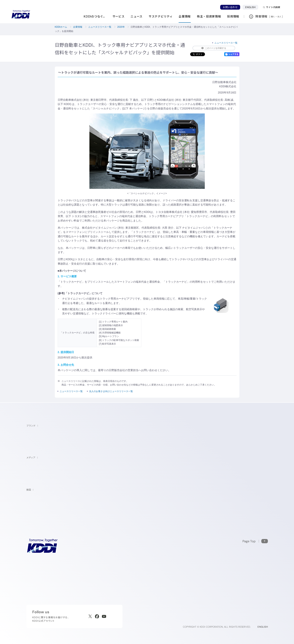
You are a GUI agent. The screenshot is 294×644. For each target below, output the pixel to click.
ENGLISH (250, 7)
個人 (273, 17)
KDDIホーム (61, 27)
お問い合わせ (230, 7)
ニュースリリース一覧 (100, 27)
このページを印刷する (214, 48)
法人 (280, 17)
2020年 (121, 27)
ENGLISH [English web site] (263, 627)
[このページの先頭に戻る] (255, 541)
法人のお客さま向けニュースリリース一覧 (111, 391)
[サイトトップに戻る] (21, 14)
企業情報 (78, 27)
